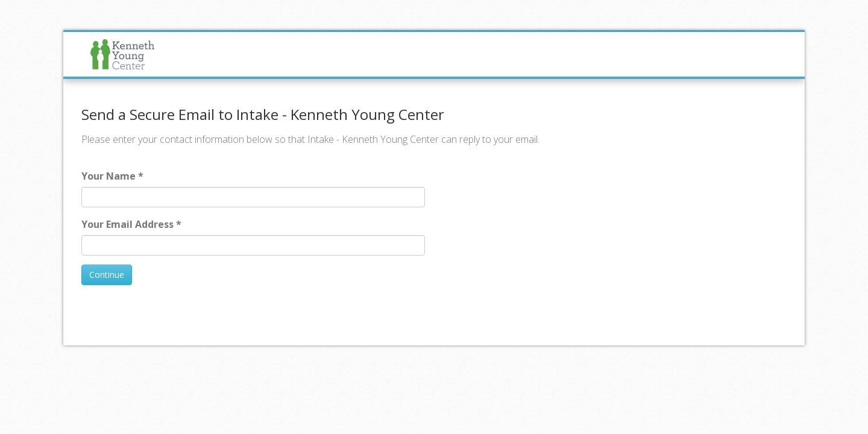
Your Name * (112, 176)
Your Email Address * (131, 224)
